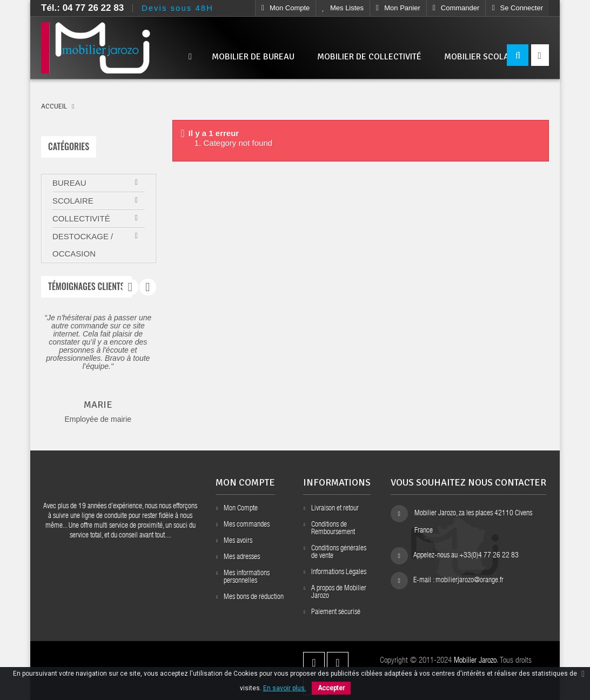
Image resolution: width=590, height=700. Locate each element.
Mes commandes (247, 525)
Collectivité (81, 218)
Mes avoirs (238, 541)
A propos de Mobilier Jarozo (339, 593)
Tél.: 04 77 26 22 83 (82, 8)
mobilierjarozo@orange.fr (470, 581)
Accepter (331, 688)
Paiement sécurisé (336, 612)
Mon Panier (398, 8)
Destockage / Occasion (83, 245)
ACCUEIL (54, 106)
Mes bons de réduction (254, 597)
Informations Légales (339, 573)
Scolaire (73, 201)
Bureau (69, 183)
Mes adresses (242, 557)
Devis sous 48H (177, 8)
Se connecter (517, 8)
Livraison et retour (335, 509)
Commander (456, 8)
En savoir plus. (285, 688)
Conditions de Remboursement (333, 529)
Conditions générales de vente (339, 553)
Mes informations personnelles (247, 577)
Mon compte (286, 8)
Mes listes (343, 8)
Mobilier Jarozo (475, 661)
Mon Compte (241, 509)
